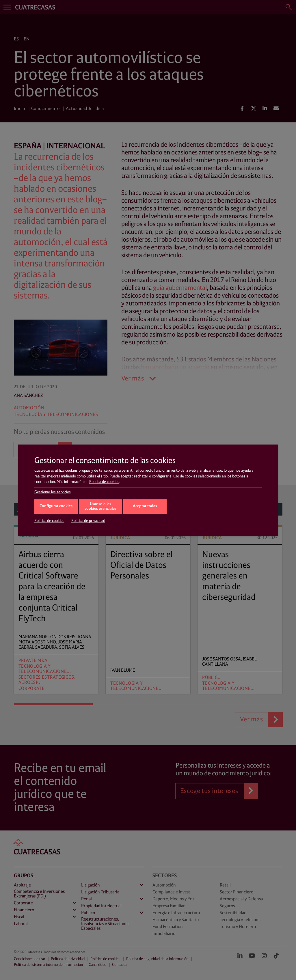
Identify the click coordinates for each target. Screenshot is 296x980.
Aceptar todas (145, 506)
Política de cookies (104, 482)
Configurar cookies (56, 506)
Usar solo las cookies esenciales (100, 507)
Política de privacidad (88, 521)
